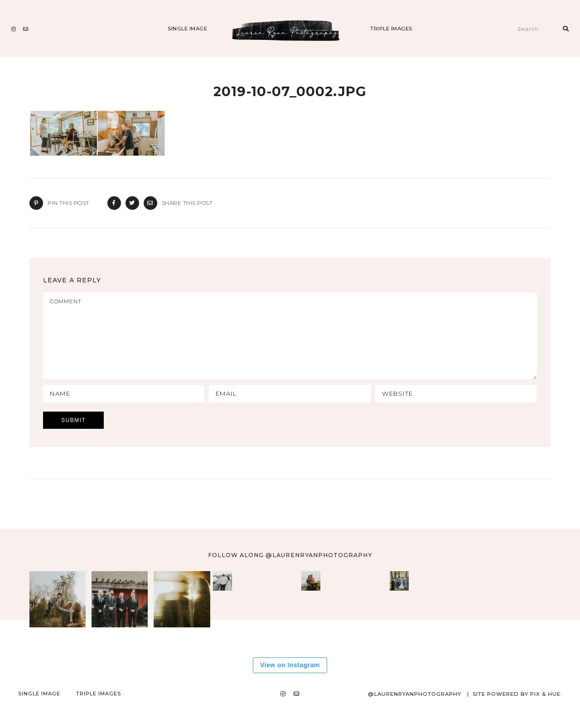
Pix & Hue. (546, 710)
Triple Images (391, 29)
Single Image (187, 29)
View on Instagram (290, 681)
